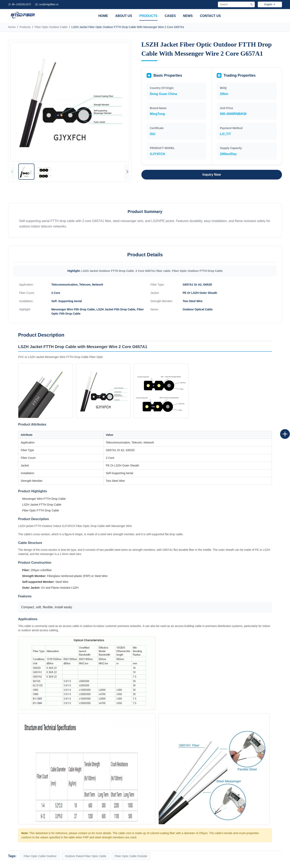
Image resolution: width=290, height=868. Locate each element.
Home (103, 16)
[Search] (251, 4)
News (188, 16)
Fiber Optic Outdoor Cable (51, 27)
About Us (124, 16)
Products (148, 16)
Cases (170, 16)
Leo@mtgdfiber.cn (49, 4)
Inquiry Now (212, 175)
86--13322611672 (21, 4)
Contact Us (210, 16)
